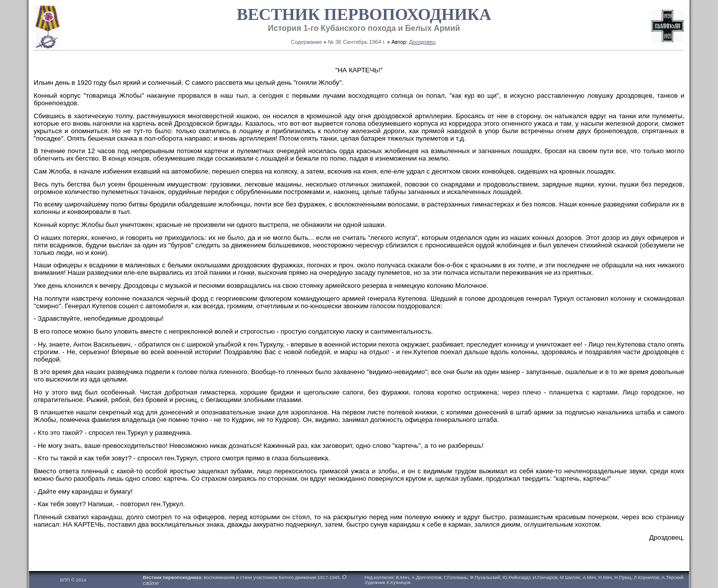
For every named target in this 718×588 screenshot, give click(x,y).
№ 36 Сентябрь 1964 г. (357, 42)
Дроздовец (422, 42)
